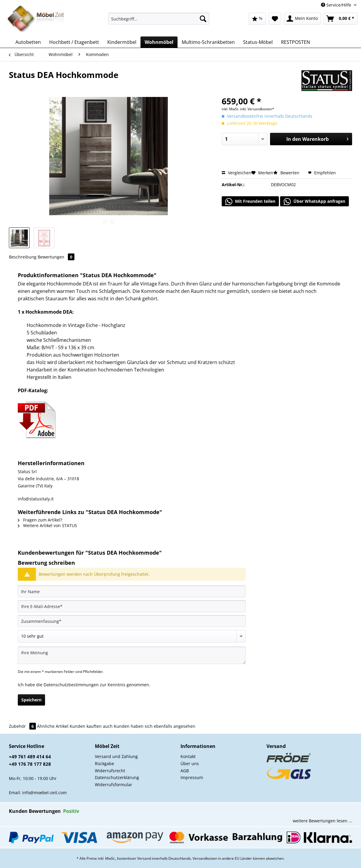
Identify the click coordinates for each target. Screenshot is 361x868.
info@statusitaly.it (36, 499)
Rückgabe (104, 764)
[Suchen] (203, 19)
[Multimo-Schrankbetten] (208, 42)
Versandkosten (205, 858)
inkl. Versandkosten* (257, 109)
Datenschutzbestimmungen (71, 685)
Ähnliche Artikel (53, 726)
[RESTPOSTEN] (295, 42)
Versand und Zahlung (116, 756)
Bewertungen (56, 257)
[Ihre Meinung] (132, 655)
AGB (185, 771)
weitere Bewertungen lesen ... (322, 821)
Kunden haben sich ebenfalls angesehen (155, 726)
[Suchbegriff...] (159, 19)
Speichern (31, 700)
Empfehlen (322, 173)
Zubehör (23, 726)
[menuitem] (159, 21)
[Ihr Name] (132, 591)
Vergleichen (237, 173)
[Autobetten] (28, 42)
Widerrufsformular (114, 785)
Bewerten (287, 173)
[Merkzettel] (275, 19)
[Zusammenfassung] (132, 621)
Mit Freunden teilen (250, 202)
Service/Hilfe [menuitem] (337, 5)
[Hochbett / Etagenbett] (74, 42)
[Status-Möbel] (258, 42)
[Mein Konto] (302, 19)
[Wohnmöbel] (159, 42)
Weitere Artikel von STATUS (47, 525)
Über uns (190, 764)
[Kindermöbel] (122, 42)
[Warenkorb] (341, 19)
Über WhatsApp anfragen (314, 202)
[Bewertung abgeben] (132, 636)
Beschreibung (23, 257)
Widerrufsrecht (110, 771)
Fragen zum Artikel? (40, 520)
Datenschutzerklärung (117, 777)
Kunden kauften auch (91, 726)
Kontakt (188, 756)
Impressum (192, 777)
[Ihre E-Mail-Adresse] (132, 606)
